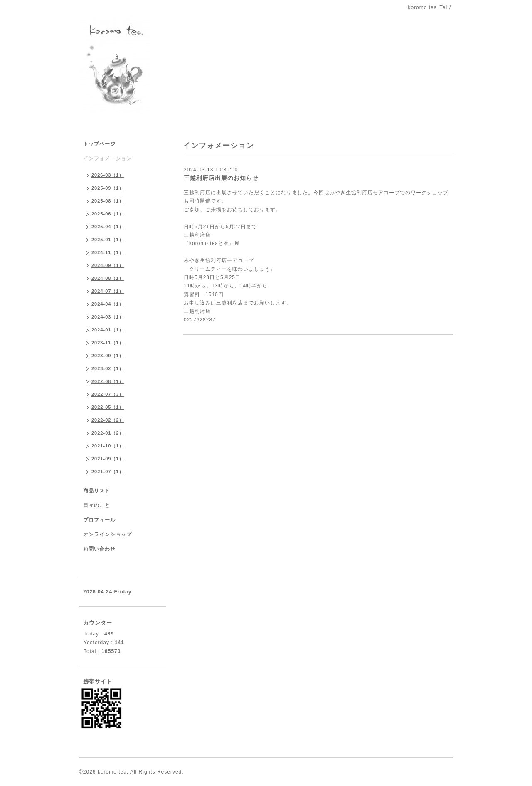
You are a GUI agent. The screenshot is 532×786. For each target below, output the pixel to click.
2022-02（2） (108, 420)
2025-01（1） (108, 240)
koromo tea (112, 772)
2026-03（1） (108, 175)
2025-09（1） (108, 188)
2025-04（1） (108, 227)
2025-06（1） (108, 214)
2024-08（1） (108, 278)
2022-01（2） (108, 433)
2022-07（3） (108, 394)
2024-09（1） (108, 265)
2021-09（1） (108, 459)
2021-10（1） (108, 446)
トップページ (99, 144)
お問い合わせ (99, 549)
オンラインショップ (107, 534)
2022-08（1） (108, 381)
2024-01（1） (108, 330)
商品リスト (97, 491)
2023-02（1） (108, 368)
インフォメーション (107, 158)
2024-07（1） (108, 291)
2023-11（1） (108, 343)
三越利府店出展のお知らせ (221, 178)
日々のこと (97, 505)
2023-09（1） (108, 356)
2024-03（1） (108, 317)
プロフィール (99, 520)
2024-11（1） (108, 252)
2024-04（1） (108, 304)
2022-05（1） (108, 407)
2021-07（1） (108, 472)
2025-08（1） (108, 201)
